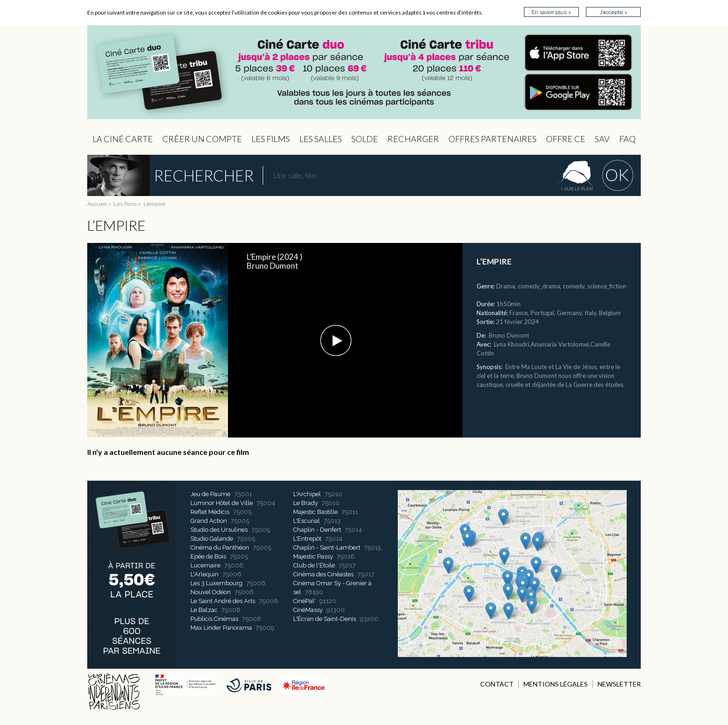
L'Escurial (307, 521)
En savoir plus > (551, 12)
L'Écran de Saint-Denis (325, 619)
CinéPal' (304, 601)
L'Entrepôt (307, 539)
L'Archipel (307, 494)
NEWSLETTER (619, 684)
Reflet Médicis (210, 512)
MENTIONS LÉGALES (556, 684)
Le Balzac (204, 610)
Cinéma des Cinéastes (323, 574)
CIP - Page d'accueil (364, 72)
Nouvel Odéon (211, 592)
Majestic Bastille (315, 512)
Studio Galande (212, 539)
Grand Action (209, 521)
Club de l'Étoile (314, 565)
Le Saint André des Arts (223, 601)
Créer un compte (202, 139)
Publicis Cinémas (214, 619)
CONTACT (497, 684)
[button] (336, 340)
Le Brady (306, 503)
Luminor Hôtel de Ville (222, 503)
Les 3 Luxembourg (216, 583)
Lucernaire (205, 565)
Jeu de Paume (210, 494)
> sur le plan (577, 189)
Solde (365, 139)
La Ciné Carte (123, 139)
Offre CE (566, 139)
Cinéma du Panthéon (220, 548)
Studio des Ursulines (219, 530)
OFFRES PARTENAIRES (493, 139)
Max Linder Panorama (221, 628)
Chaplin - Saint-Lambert (327, 548)
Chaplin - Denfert (317, 530)
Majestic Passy (313, 556)
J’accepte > (614, 12)
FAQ (627, 139)
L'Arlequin (205, 574)
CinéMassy (308, 610)
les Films (271, 139)
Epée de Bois (208, 556)
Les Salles (321, 139)
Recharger (413, 139)
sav (602, 139)
